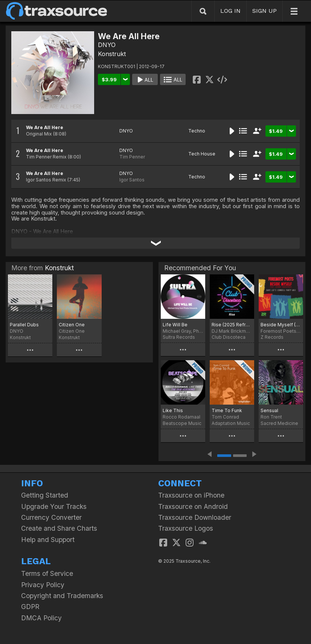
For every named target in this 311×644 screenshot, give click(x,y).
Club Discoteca (229, 337)
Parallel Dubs (24, 325)
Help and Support (48, 540)
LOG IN (230, 11)
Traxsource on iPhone (191, 495)
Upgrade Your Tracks (54, 506)
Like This (173, 410)
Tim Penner (132, 157)
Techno (197, 131)
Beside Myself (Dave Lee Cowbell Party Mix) (281, 325)
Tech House (202, 154)
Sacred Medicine (279, 423)
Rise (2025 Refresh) (232, 325)
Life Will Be (175, 325)
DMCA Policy (41, 618)
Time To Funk (227, 410)
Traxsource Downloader (195, 517)
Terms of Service (47, 573)
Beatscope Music (182, 423)
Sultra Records (179, 337)
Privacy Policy (43, 585)
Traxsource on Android (193, 506)
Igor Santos (132, 180)
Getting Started (45, 495)
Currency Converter (51, 517)
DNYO (107, 45)
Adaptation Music (231, 423)
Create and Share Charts (59, 528)
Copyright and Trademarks (62, 596)
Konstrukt (112, 54)
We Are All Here (45, 127)
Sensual (269, 410)
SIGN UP (265, 11)
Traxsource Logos (186, 528)
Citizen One (72, 325)
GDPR (30, 607)
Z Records (272, 337)
